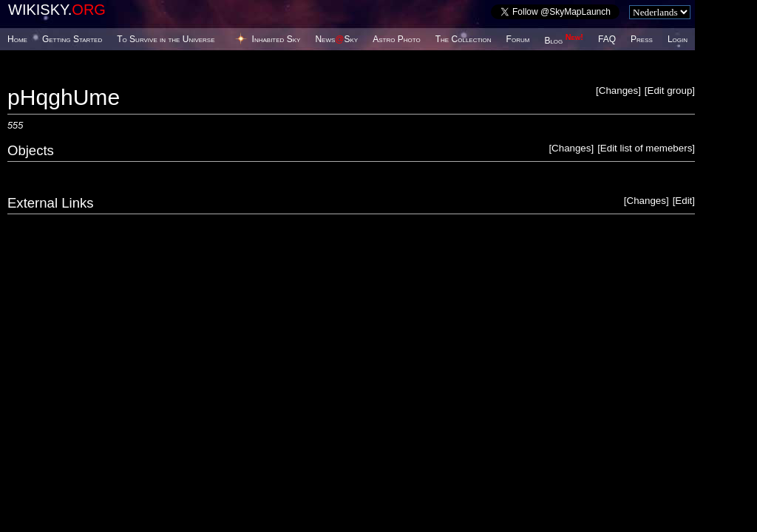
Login (678, 39)
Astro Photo (397, 39)
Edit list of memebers (646, 148)
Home (17, 39)
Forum (518, 39)
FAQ (607, 39)
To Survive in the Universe (166, 39)
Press (642, 39)
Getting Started (72, 39)
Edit (683, 201)
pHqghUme (64, 97)
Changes (618, 91)
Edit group (670, 91)
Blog (564, 41)
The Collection (464, 39)
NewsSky (336, 39)
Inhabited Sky (276, 39)
